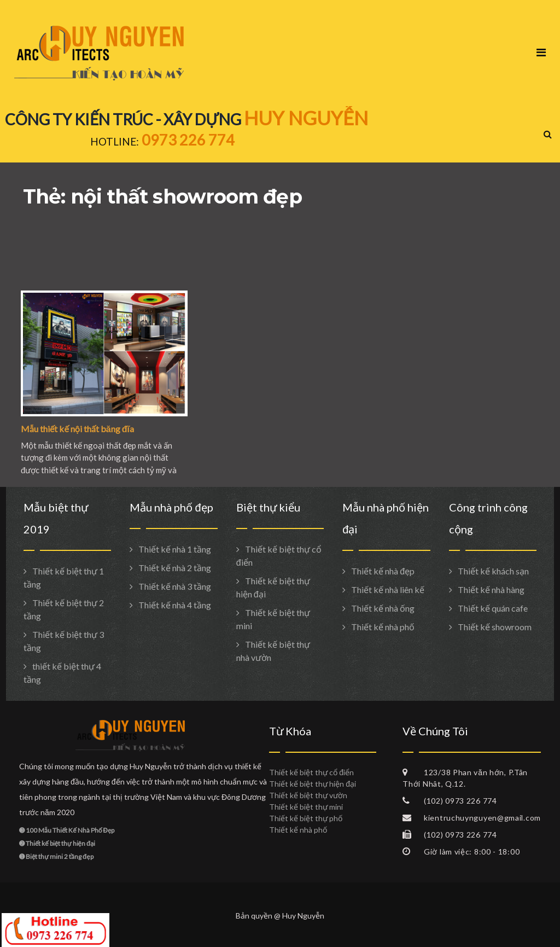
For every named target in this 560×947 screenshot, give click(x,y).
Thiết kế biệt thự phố (306, 818)
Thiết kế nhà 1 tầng (175, 549)
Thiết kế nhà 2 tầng (175, 568)
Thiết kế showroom (495, 627)
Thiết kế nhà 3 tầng (175, 586)
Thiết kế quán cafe (493, 608)
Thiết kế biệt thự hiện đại (313, 784)
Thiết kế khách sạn (493, 571)
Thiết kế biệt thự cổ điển (311, 772)
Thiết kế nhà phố (383, 627)
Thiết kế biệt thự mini (306, 807)
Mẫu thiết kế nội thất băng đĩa (77, 429)
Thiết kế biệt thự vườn (308, 795)
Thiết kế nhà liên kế (388, 589)
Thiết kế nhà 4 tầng (175, 605)
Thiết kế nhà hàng (491, 589)
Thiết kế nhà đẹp (383, 571)
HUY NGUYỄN (306, 118)
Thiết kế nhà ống (383, 608)
